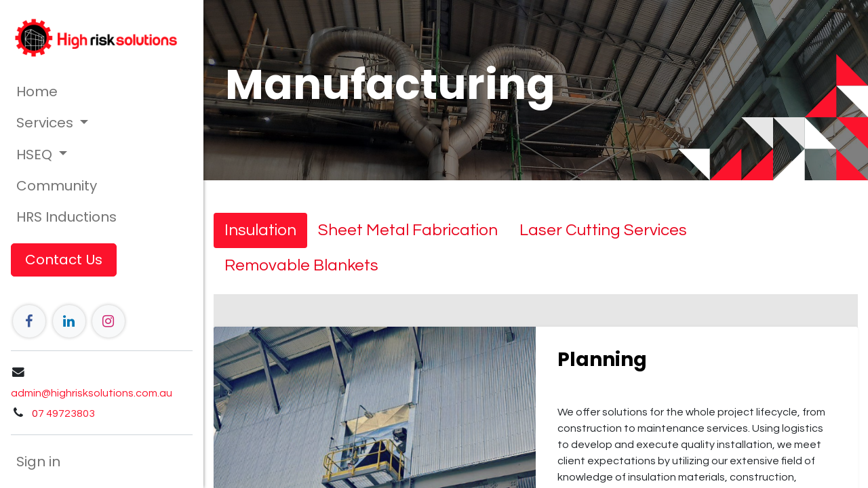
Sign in (38, 462)
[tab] (260, 230)
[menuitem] (102, 91)
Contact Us (64, 260)
